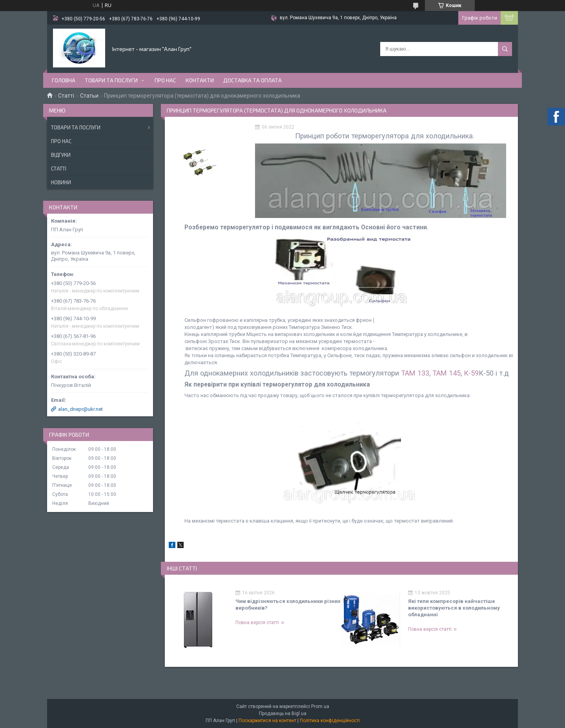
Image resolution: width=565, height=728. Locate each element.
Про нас (165, 80)
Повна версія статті (257, 623)
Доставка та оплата (252, 80)
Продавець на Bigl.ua (283, 713)
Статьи (89, 96)
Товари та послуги (111, 80)
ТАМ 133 (415, 373)
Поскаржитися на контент (267, 721)
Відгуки (61, 155)
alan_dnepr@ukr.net (80, 409)
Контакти (200, 80)
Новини (61, 182)
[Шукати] (505, 49)
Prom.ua (320, 706)
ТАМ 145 (447, 373)
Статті (66, 96)
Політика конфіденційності (330, 721)
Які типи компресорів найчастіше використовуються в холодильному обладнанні (454, 608)
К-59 (471, 373)
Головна (64, 80)
